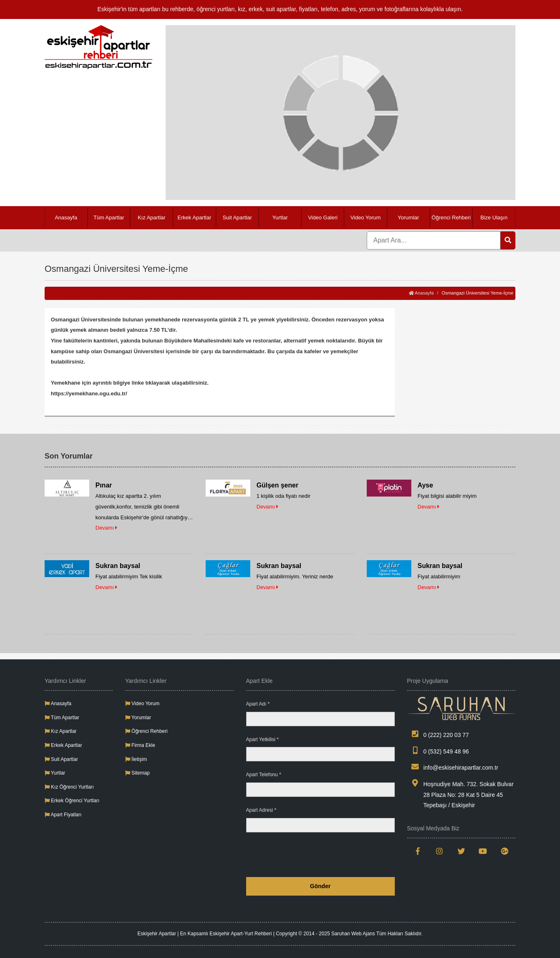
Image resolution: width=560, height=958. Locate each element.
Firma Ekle (140, 745)
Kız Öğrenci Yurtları (69, 787)
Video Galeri (323, 218)
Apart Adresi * (261, 810)
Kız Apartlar (151, 218)
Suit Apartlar (237, 218)
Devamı (106, 528)
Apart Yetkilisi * (262, 739)
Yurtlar (280, 218)
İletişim (136, 759)
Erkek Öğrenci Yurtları (72, 801)
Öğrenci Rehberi (451, 218)
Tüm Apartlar (109, 218)
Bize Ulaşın (494, 218)
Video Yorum (365, 218)
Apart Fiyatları (63, 815)
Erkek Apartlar (195, 218)
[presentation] (332, 855)
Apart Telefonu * (264, 775)
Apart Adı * (258, 704)
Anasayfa (66, 218)
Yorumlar (408, 218)
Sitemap (137, 773)
